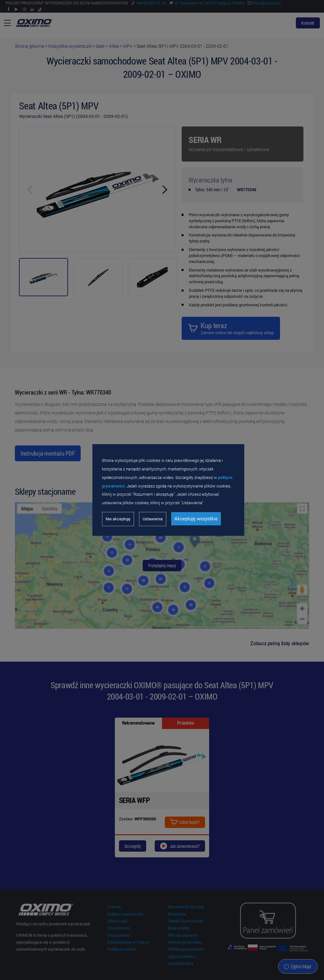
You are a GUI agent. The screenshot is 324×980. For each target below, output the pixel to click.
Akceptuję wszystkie (196, 519)
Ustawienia (153, 519)
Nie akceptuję (118, 519)
